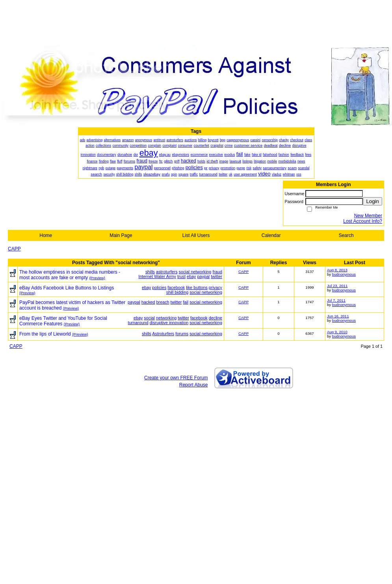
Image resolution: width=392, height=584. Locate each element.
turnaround (138, 323)
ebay (191, 276)
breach (163, 302)
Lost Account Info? (363, 221)
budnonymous (344, 274)
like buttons (197, 287)
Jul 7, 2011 (336, 300)
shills (150, 272)
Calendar (271, 235)
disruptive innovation (169, 323)
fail (186, 302)
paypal (203, 276)
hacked (148, 302)
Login (372, 201)
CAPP (14, 249)
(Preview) (97, 278)
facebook (176, 287)
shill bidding (177, 292)
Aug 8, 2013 (337, 270)
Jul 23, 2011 (337, 286)
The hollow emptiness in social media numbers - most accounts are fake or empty (70, 275)
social (149, 318)
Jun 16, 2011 (338, 316)
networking (166, 318)
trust (181, 276)
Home (46, 235)
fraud (217, 272)
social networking (195, 272)
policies (159, 287)
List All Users (196, 235)
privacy (216, 287)
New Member (368, 216)
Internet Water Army (157, 276)
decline (216, 318)
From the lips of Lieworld (45, 334)
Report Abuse (194, 385)
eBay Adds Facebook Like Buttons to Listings (67, 288)
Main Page (121, 235)
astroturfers (167, 272)
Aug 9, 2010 (337, 332)
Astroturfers (163, 334)
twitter (216, 276)
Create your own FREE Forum (176, 378)
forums (182, 334)
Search (346, 235)
